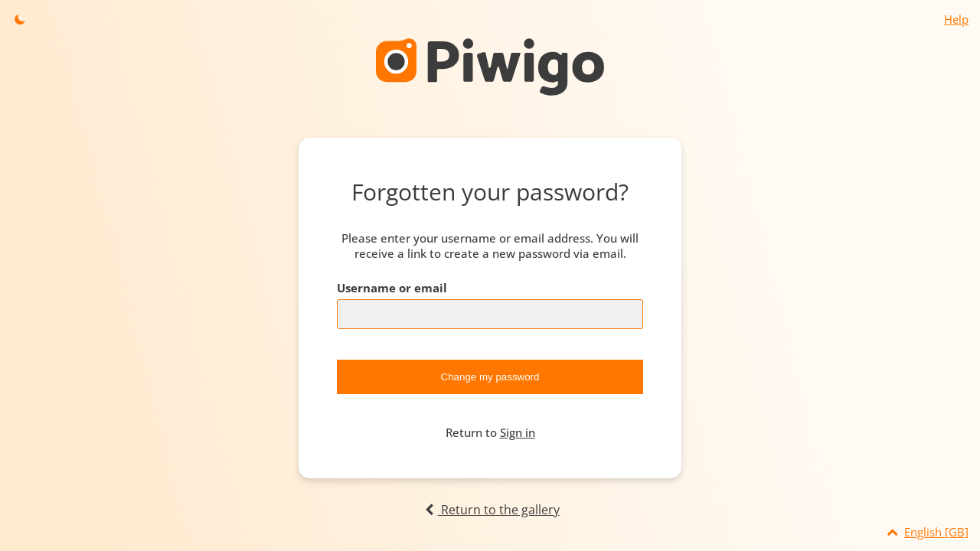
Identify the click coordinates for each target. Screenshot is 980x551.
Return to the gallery (490, 510)
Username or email (392, 288)
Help (956, 19)
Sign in (518, 432)
